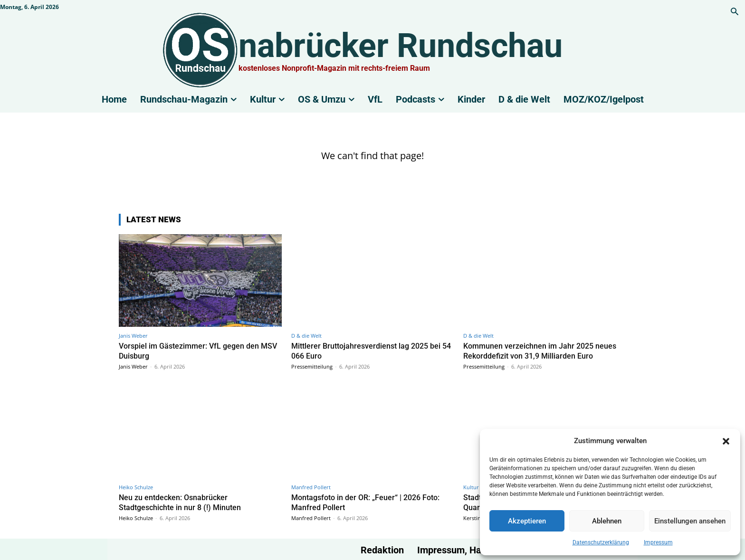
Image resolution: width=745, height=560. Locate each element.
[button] (726, 441)
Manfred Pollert (311, 486)
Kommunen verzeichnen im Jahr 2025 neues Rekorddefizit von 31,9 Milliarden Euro (543, 351)
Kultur (471, 486)
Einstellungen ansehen (690, 521)
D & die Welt (306, 336)
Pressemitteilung (312, 366)
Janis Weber (133, 336)
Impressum (658, 542)
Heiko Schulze (136, 486)
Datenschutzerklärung (601, 542)
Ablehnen (607, 521)
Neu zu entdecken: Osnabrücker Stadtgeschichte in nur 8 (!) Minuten (183, 501)
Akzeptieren (527, 521)
